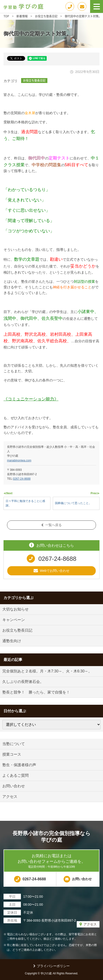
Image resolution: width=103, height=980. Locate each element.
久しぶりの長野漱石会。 (23, 682)
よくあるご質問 (15, 775)
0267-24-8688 (22, 479)
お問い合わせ (14, 786)
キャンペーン (14, 620)
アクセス (10, 797)
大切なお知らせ (15, 609)
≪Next (8, 493)
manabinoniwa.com (19, 460)
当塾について (14, 744)
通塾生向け (12, 641)
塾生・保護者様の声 (19, 765)
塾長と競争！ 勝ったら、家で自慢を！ (36, 692)
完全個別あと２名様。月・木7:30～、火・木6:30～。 (47, 671)
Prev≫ (95, 493)
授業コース (12, 754)
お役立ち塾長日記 (34, 80)
